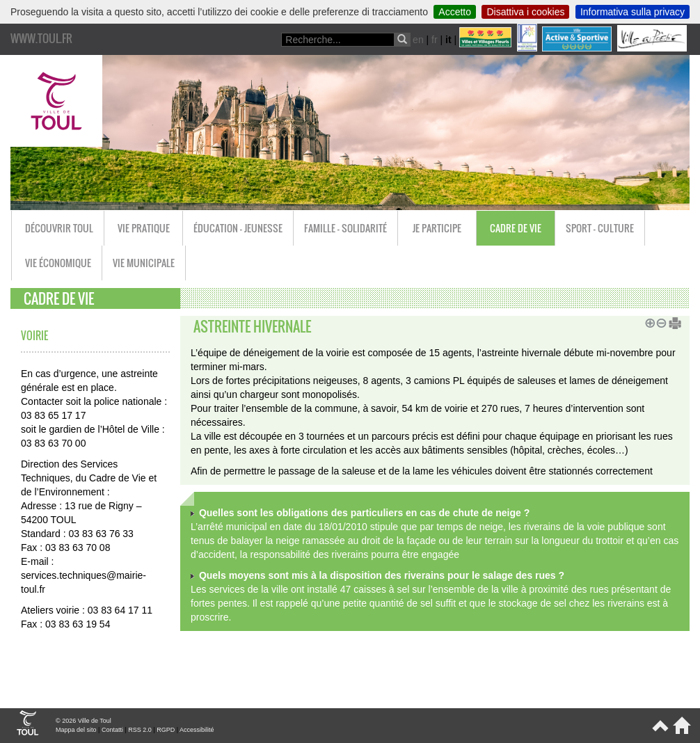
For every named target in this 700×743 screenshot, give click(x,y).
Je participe (437, 228)
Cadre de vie (516, 228)
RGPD (166, 730)
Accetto (455, 12)
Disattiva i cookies (525, 12)
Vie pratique (144, 228)
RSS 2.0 (140, 730)
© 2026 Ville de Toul (83, 721)
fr (435, 40)
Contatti (112, 730)
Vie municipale (144, 263)
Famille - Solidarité (345, 228)
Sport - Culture (600, 228)
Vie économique (58, 263)
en (418, 40)
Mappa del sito (76, 730)
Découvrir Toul (59, 228)
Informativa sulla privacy (633, 12)
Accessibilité (197, 730)
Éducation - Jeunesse (238, 228)
